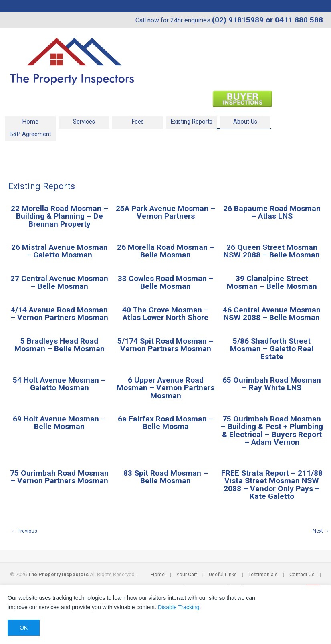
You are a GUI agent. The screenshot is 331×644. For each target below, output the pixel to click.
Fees (138, 122)
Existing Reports (192, 122)
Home (30, 122)
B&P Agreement (30, 134)
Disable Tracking (179, 607)
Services (84, 122)
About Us (245, 122)
